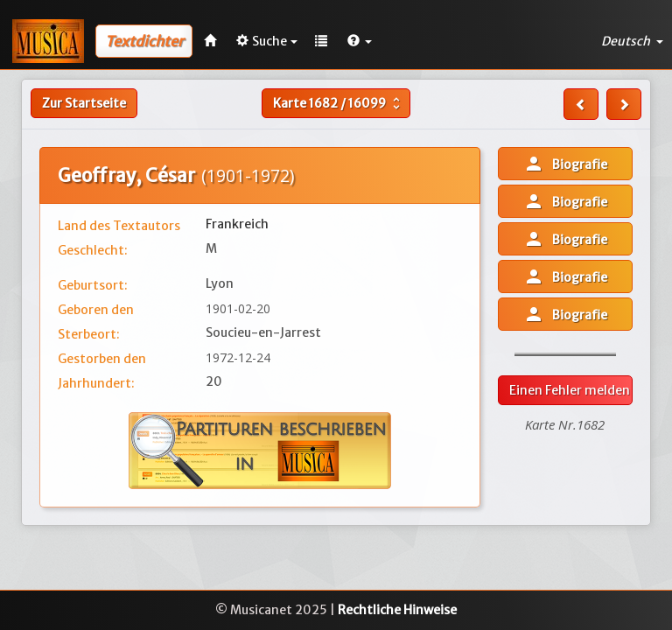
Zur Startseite (84, 103)
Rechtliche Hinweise (397, 610)
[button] (360, 41)
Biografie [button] (565, 164)
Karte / (339, 103)
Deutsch (632, 41)
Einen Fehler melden (570, 390)
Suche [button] (267, 41)
